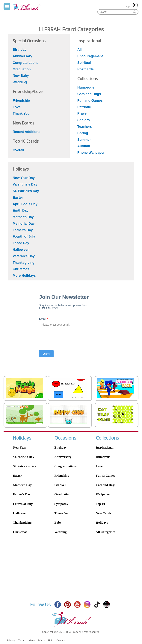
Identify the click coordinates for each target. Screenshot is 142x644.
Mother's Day (22, 485)
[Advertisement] (71, 570)
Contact (61, 641)
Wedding (60, 532)
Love (99, 466)
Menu (7, 7)
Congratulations (65, 466)
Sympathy (61, 504)
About (32, 641)
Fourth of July (23, 504)
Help (51, 641)
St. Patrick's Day (24, 466)
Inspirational (105, 448)
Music (41, 641)
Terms (22, 641)
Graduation (62, 494)
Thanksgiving (22, 523)
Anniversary (63, 457)
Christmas (20, 532)
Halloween (20, 513)
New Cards (103, 513)
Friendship (62, 476)
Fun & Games (105, 476)
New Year (19, 448)
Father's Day (22, 494)
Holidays (102, 523)
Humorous (103, 457)
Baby (58, 523)
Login (128, 6)
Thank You (62, 513)
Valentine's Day (24, 457)
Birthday (60, 448)
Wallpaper (103, 494)
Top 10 (100, 504)
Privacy (11, 641)
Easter (17, 476)
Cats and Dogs (106, 485)
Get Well (60, 485)
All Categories (105, 532)
